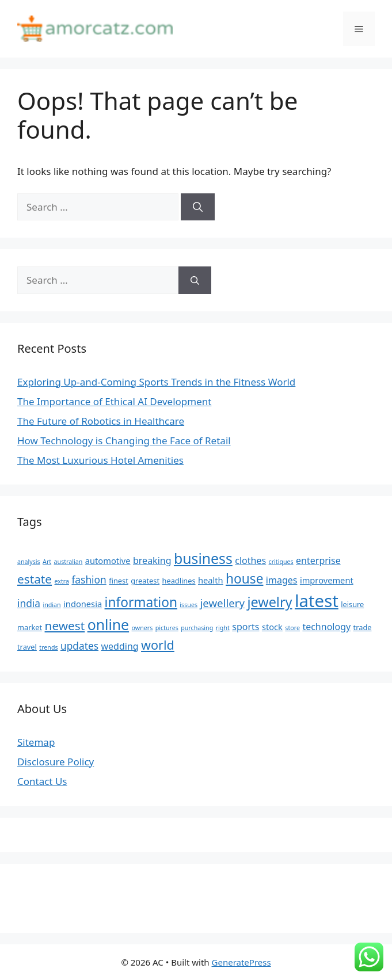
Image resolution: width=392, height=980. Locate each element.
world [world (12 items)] (158, 645)
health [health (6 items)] (211, 580)
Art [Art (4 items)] (47, 562)
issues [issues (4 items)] (189, 605)
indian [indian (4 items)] (52, 605)
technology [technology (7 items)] (326, 627)
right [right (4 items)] (223, 628)
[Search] (198, 207)
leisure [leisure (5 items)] (352, 604)
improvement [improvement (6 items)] (327, 580)
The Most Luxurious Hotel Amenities (100, 460)
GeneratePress (241, 962)
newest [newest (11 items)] (65, 626)
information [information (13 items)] (141, 602)
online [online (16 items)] (108, 624)
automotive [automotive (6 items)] (108, 560)
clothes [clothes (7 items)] (250, 560)
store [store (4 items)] (292, 628)
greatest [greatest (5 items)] (145, 581)
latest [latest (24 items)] (317, 601)
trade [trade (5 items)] (363, 627)
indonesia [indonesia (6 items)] (83, 604)
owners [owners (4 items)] (142, 628)
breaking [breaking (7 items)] (152, 560)
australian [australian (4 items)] (68, 562)
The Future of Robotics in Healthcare (101, 421)
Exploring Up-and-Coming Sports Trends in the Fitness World (156, 382)
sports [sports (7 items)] (246, 627)
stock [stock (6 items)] (272, 627)
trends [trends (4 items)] (48, 647)
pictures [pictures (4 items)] (167, 628)
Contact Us (42, 781)
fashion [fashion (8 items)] (89, 579)
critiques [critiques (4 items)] (281, 562)
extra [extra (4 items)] (62, 581)
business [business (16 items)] (203, 558)
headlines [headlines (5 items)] (179, 581)
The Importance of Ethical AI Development (114, 401)
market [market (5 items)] (30, 627)
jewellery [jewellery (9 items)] (222, 603)
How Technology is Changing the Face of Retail (124, 441)
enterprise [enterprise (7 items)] (318, 560)
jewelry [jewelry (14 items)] (269, 602)
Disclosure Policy (56, 762)
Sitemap (36, 742)
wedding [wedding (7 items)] (120, 646)
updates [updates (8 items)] (79, 646)
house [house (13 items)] (244, 579)
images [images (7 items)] (282, 580)
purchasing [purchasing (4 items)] (197, 628)
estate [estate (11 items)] (35, 579)
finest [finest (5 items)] (119, 581)
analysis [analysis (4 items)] (29, 562)
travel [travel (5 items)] (27, 647)
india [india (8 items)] (29, 603)
